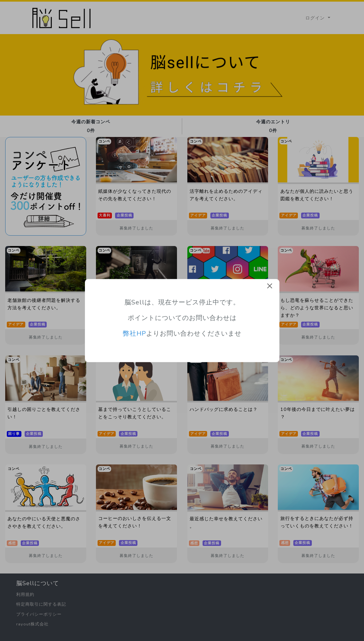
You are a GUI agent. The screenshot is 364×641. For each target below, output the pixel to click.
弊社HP (135, 333)
